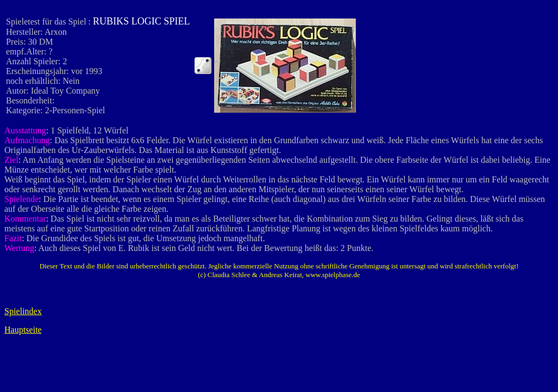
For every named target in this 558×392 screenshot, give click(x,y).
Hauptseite (23, 330)
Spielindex (23, 311)
